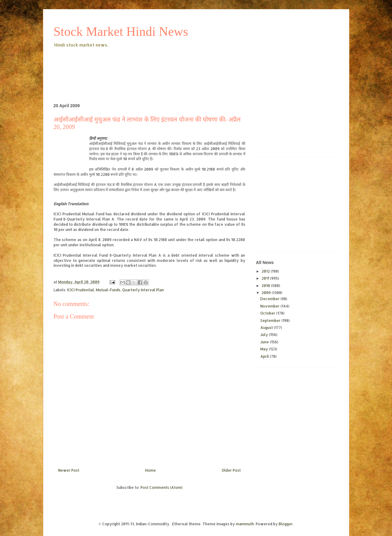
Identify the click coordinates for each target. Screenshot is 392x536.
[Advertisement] (165, 66)
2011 (266, 278)
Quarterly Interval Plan (143, 290)
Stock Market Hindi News (121, 32)
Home (151, 470)
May (265, 349)
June (265, 342)
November (270, 306)
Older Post (231, 470)
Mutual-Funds (108, 290)
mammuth (245, 524)
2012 (266, 271)
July (265, 335)
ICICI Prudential (81, 290)
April (265, 356)
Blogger (286, 524)
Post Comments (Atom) (162, 487)
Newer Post (69, 470)
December (270, 299)
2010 (266, 286)
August (267, 328)
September (271, 321)
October (268, 313)
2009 (267, 293)
